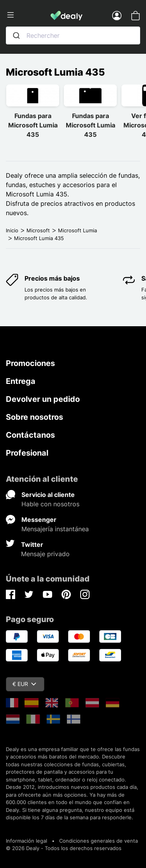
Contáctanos (30, 435)
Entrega (21, 381)
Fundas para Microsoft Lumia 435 (33, 125)
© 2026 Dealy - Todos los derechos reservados (64, 848)
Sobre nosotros (34, 417)
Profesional (27, 453)
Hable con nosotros (50, 504)
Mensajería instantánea (55, 529)
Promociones (30, 363)
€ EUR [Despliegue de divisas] (24, 684)
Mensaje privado (45, 554)
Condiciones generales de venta (99, 841)
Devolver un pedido (43, 399)
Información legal (26, 841)
